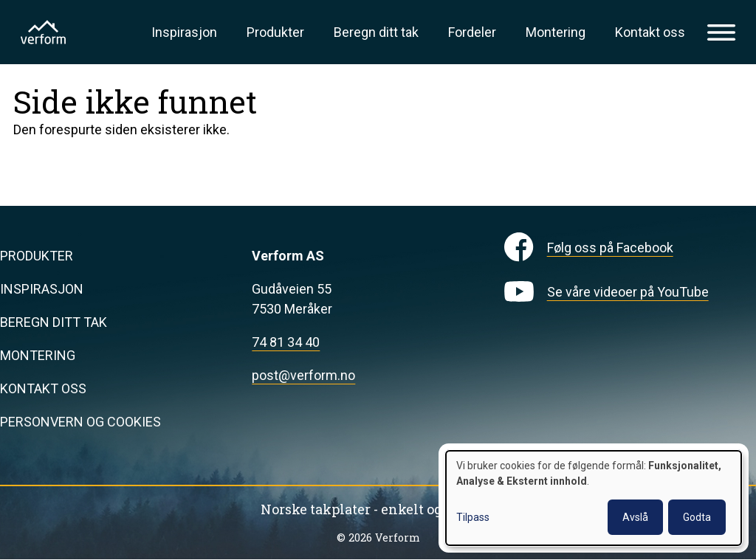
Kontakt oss (650, 32)
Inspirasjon (184, 32)
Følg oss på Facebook (610, 248)
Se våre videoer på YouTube (628, 292)
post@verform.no (303, 375)
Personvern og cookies (80, 422)
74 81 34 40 (286, 342)
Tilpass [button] (473, 517)
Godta (697, 517)
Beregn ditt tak (376, 32)
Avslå (635, 517)
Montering (556, 32)
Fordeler (472, 32)
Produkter (275, 32)
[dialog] (594, 498)
